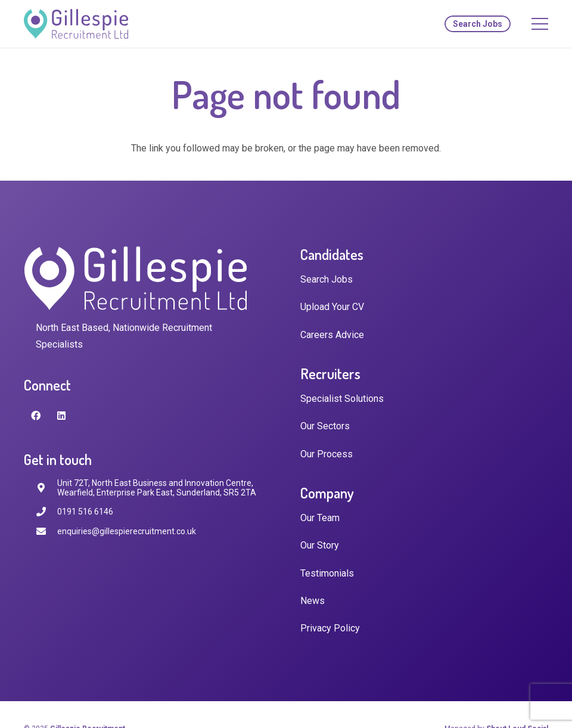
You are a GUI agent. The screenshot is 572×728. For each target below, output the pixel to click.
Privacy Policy (330, 628)
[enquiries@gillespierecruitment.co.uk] (46, 532)
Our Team (320, 518)
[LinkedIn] (61, 416)
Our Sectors (325, 426)
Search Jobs (327, 279)
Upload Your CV (332, 307)
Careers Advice (332, 335)
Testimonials (327, 573)
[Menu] (540, 24)
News (313, 601)
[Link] (76, 24)
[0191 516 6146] (46, 512)
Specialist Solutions (342, 399)
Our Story (320, 545)
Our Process (327, 454)
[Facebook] (36, 416)
